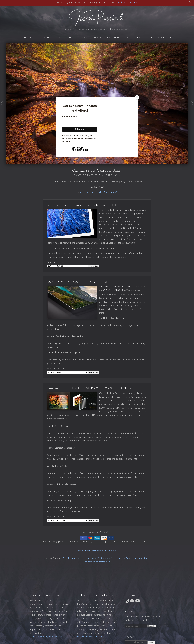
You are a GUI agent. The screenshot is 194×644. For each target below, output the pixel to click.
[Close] (137, 97)
